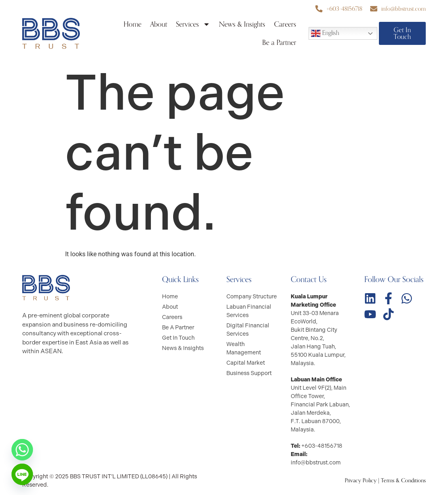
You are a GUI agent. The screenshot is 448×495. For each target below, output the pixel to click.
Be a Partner (279, 43)
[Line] (22, 474)
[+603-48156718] (319, 9)
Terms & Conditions (403, 480)
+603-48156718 (344, 9)
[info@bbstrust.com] (374, 9)
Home (132, 24)
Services (193, 24)
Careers (285, 24)
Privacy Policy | (363, 480)
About (159, 24)
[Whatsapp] (22, 450)
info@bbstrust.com (404, 9)
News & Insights (242, 24)
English (325, 33)
